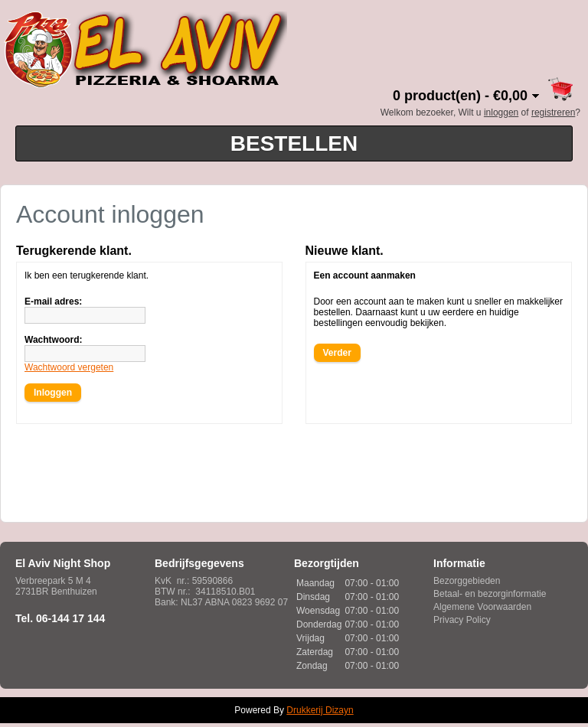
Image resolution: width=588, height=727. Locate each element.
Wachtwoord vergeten (69, 367)
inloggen (501, 112)
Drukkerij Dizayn (320, 710)
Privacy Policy (462, 620)
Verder (337, 353)
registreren (553, 112)
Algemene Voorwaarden (482, 607)
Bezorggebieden (467, 581)
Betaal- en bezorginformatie (490, 594)
